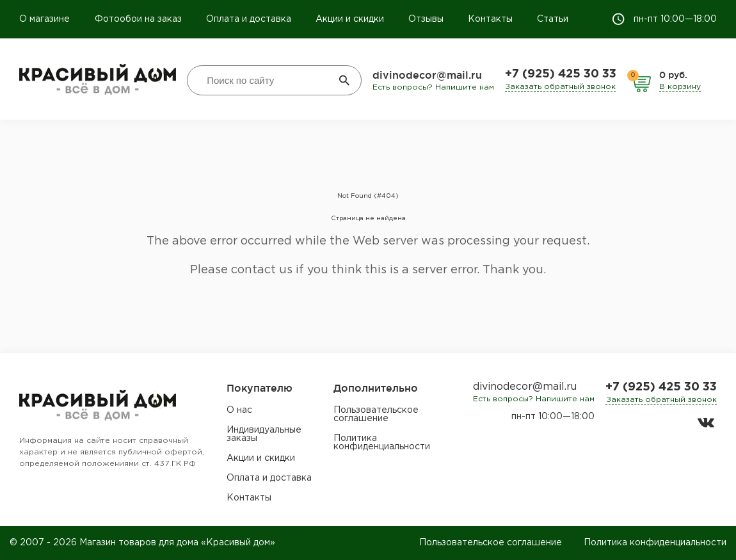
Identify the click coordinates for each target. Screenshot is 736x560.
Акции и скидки (350, 19)
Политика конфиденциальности (382, 443)
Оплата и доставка (249, 19)
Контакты (490, 19)
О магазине (46, 19)
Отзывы (426, 19)
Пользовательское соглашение (376, 414)
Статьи (553, 19)
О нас (239, 410)
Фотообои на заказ (138, 19)
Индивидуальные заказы (264, 434)
